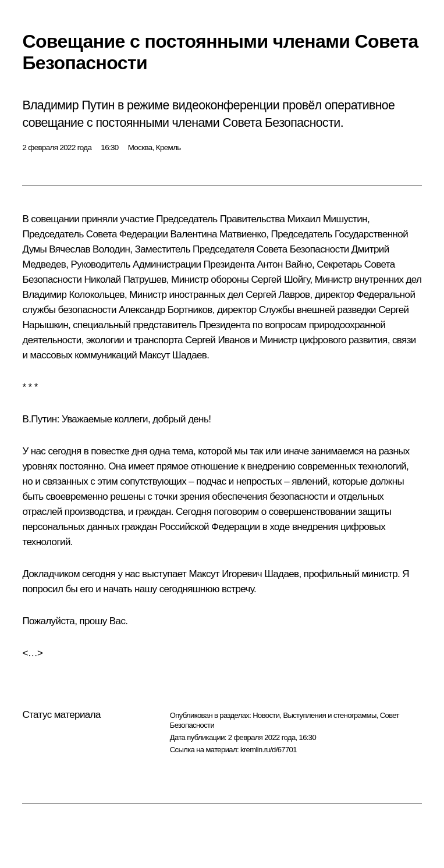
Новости (266, 715)
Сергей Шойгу (280, 280)
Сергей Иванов (217, 340)
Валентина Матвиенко (219, 234)
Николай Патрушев (125, 280)
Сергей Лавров (278, 295)
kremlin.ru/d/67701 (269, 750)
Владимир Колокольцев (73, 295)
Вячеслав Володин (89, 249)
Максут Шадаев (173, 355)
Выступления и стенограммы (329, 715)
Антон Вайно (285, 264)
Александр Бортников (166, 310)
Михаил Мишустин (327, 219)
